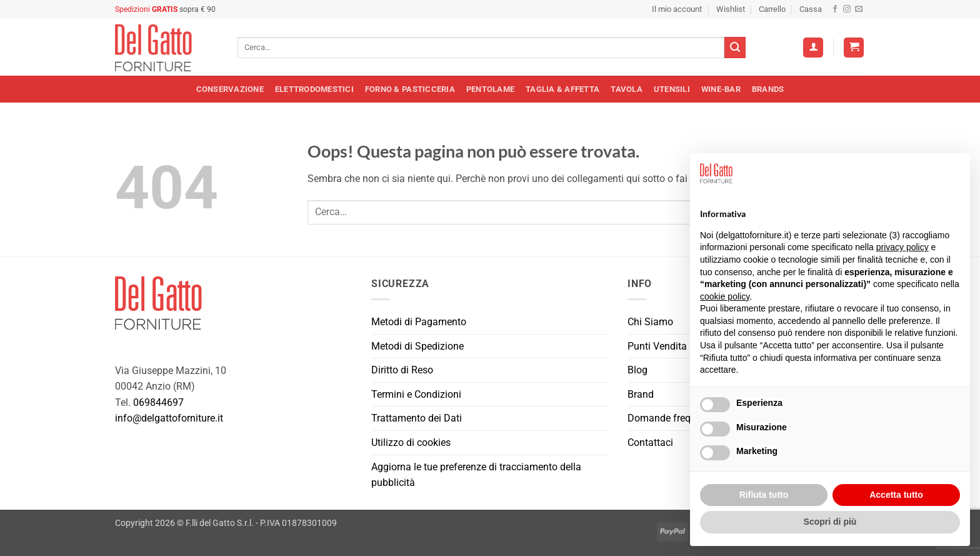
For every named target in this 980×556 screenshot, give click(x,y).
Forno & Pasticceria (410, 89)
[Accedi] (813, 48)
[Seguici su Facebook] (835, 9)
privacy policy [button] (902, 247)
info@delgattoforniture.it (169, 418)
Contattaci (650, 442)
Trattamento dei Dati (417, 418)
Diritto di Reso (402, 370)
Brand (641, 394)
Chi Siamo (650, 322)
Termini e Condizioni (416, 394)
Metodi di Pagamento (419, 322)
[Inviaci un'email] (859, 9)
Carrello (772, 9)
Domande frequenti (670, 418)
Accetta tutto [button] (896, 495)
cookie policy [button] (725, 296)
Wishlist (731, 9)
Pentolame (490, 89)
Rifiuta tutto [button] (764, 495)
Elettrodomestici (314, 89)
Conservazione (230, 89)
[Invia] (735, 48)
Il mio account (677, 9)
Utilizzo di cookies (411, 442)
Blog (637, 370)
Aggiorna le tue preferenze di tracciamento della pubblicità (476, 475)
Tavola (627, 89)
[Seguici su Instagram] (847, 9)
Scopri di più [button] (830, 522)
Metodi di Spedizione (417, 346)
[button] (854, 48)
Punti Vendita (657, 346)
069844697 (158, 402)
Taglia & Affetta (562, 89)
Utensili (672, 89)
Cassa (811, 9)
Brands (768, 89)
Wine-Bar (721, 89)
